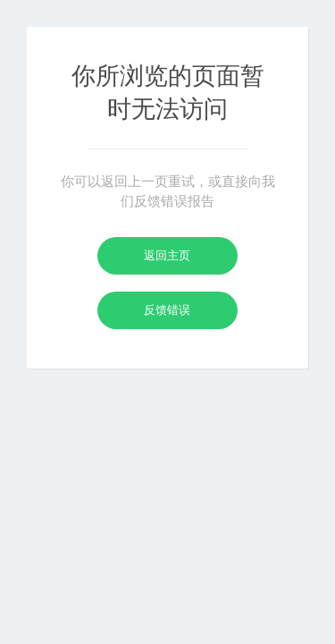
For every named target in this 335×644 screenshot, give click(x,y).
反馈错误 (167, 310)
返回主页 (167, 255)
